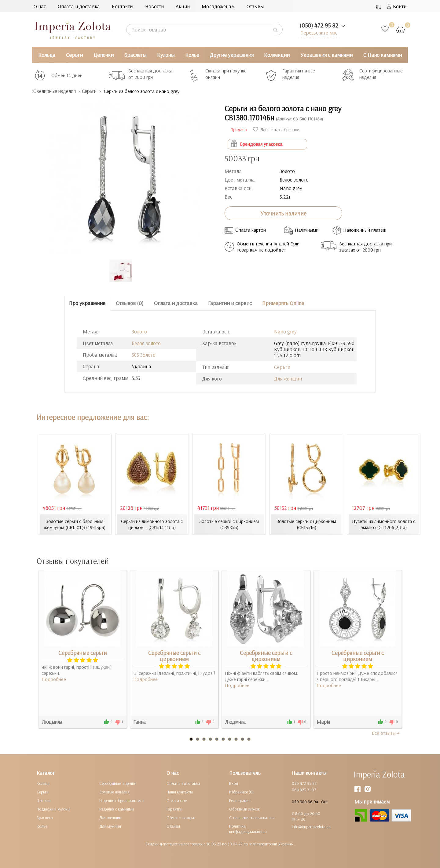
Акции (183, 6)
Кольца (47, 55)
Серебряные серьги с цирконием (174, 656)
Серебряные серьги (83, 653)
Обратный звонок (244, 809)
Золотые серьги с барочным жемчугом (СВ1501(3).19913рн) (75, 524)
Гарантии (174, 809)
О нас (40, 6)
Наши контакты (180, 792)
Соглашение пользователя (252, 818)
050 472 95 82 (304, 783)
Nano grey (285, 331)
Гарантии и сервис (230, 303)
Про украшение (87, 303)
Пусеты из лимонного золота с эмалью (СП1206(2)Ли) (384, 524)
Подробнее (54, 679)
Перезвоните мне (318, 33)
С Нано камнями (383, 55)
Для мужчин (110, 826)
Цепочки (104, 55)
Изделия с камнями (117, 809)
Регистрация (240, 800)
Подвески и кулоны (53, 809)
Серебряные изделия (118, 783)
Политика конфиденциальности (248, 829)
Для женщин (288, 379)
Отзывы (255, 6)
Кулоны (166, 55)
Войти (397, 6)
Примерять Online (283, 303)
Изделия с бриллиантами (121, 800)
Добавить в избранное (276, 130)
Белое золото (146, 343)
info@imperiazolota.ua (311, 827)
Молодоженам (218, 6)
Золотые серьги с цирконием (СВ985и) (229, 524)
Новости (154, 6)
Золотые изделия (114, 792)
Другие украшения (232, 55)
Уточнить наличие (283, 213)
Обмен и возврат (181, 818)
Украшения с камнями (326, 55)
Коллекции (277, 55)
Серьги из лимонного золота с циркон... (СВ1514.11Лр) (152, 524)
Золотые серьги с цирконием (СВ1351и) (306, 524)
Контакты (123, 6)
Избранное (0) (241, 792)
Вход (234, 783)
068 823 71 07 (304, 790)
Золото (139, 331)
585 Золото (144, 355)
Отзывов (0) (130, 303)
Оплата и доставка (79, 6)
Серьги (74, 55)
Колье (192, 55)
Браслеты (135, 55)
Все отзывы (386, 733)
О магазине (177, 800)
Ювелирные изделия (55, 91)
